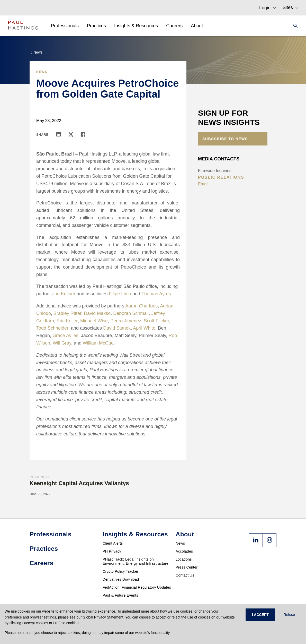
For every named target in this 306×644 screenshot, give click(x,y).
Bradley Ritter (67, 313)
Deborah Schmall (131, 313)
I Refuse (288, 615)
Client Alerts (113, 543)
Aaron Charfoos (141, 306)
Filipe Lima (120, 294)
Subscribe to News (225, 139)
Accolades (184, 551)
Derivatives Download (121, 579)
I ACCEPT (260, 615)
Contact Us (185, 575)
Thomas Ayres (156, 294)
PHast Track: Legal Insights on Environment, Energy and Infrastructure (136, 561)
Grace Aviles (65, 336)
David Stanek (117, 328)
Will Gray (62, 343)
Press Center (187, 567)
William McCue (98, 343)
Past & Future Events (120, 595)
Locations (184, 559)
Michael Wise (94, 321)
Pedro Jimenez (126, 321)
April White (144, 328)
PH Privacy (112, 551)
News (180, 543)
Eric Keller (67, 321)
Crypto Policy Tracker (120, 571)
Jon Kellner (64, 294)
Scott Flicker (156, 321)
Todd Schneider (52, 328)
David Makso (97, 313)
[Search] (294, 26)
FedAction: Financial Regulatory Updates (137, 587)
